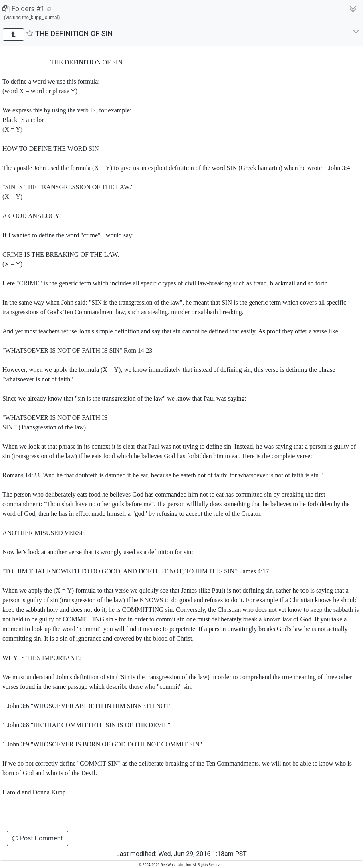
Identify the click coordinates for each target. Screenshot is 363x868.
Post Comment (37, 838)
